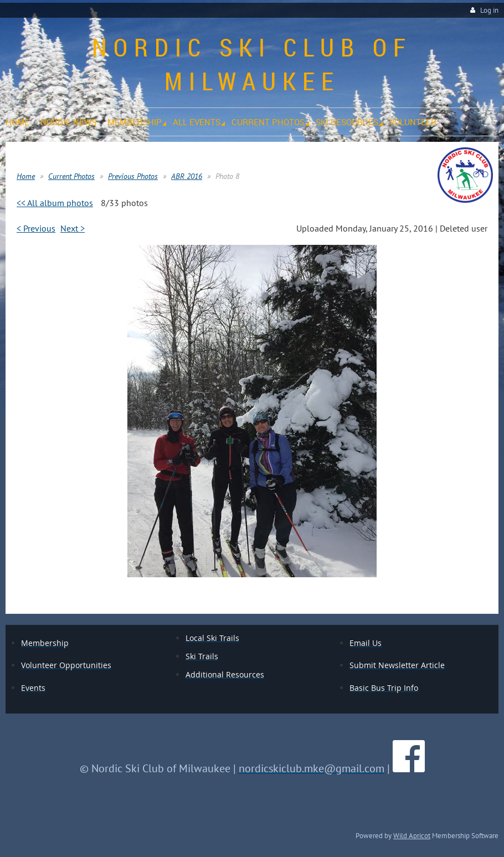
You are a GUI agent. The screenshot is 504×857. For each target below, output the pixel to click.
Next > (73, 228)
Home (26, 176)
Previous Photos (133, 176)
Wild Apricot (412, 835)
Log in (489, 10)
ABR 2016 (187, 176)
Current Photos (71, 176)
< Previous (36, 228)
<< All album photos (55, 203)
